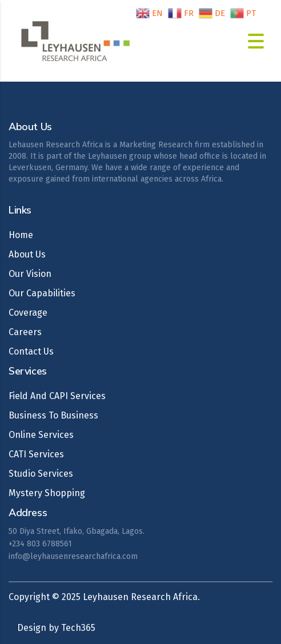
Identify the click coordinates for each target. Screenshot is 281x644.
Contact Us (31, 351)
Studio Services (41, 474)
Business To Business (53, 415)
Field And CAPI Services (57, 396)
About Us (27, 254)
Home (21, 235)
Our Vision (30, 274)
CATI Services (36, 454)
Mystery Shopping (47, 493)
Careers (25, 332)
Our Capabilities (42, 293)
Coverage (28, 313)
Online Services (41, 435)
